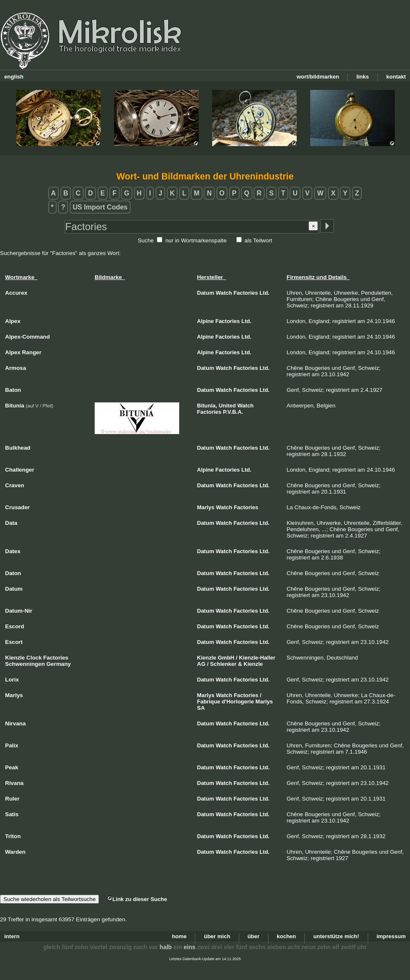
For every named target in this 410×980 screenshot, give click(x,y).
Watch (224, 293)
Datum (205, 293)
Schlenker (223, 664)
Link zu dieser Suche (137, 899)
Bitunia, (207, 406)
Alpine (205, 321)
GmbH (226, 658)
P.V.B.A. (233, 412)
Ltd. (265, 293)
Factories (246, 293)
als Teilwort (258, 240)
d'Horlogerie (238, 702)
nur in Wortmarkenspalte (196, 240)
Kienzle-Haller (257, 658)
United (227, 406)
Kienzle (207, 658)
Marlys (206, 507)
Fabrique (209, 702)
